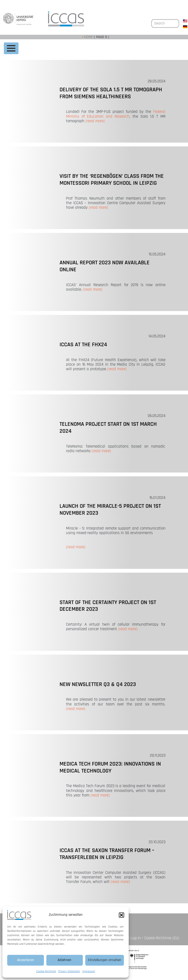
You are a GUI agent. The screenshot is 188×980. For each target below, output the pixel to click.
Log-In (136, 938)
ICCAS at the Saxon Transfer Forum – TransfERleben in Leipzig (107, 854)
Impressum (89, 971)
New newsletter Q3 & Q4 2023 (98, 684)
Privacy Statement (69, 971)
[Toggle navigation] (11, 48)
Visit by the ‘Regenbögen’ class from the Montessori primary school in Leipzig (112, 180)
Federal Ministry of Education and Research (116, 114)
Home (88, 37)
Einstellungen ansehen (105, 960)
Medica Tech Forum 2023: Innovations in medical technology (110, 767)
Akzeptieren (26, 960)
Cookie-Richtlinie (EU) (162, 938)
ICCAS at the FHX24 (83, 345)
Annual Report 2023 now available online (105, 266)
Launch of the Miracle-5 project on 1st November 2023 (110, 510)
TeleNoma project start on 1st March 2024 (108, 428)
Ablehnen (64, 960)
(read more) (95, 121)
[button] (121, 915)
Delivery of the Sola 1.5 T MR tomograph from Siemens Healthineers (111, 93)
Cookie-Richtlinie (46, 971)
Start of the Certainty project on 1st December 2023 (108, 606)
